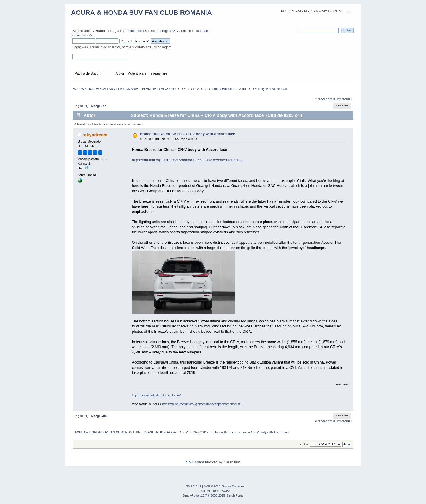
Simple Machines (233, 486)
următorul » (344, 99)
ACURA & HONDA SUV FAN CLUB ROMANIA (141, 13)
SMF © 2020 (212, 486)
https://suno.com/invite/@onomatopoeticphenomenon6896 (203, 404)
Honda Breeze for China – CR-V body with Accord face (188, 134)
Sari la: (304, 444)
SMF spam (195, 462)
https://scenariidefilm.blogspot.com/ (156, 395)
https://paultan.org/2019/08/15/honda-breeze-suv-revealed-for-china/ (188, 160)
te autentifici (135, 31)
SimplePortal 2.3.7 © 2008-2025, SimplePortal (213, 496)
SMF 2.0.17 (194, 486)
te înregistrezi (166, 31)
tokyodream (95, 135)
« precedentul (325, 99)
